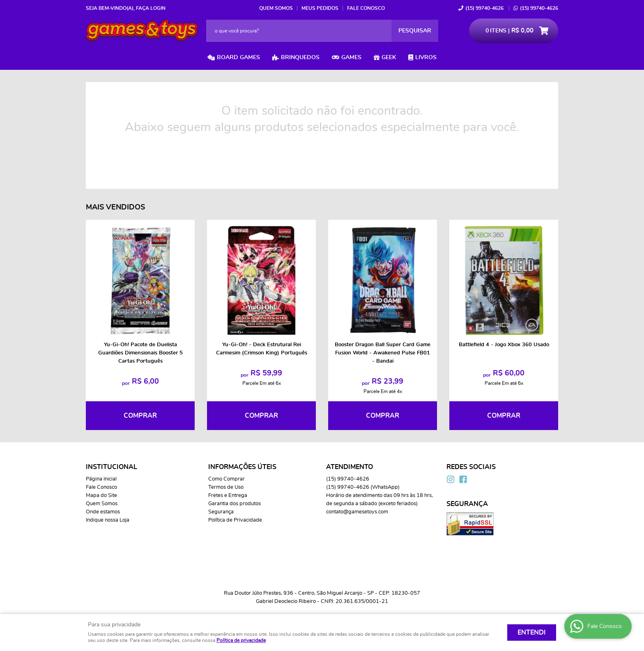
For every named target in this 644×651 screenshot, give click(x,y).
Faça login (151, 8)
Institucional (112, 467)
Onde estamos (103, 512)
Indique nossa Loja (108, 520)
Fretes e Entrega (228, 496)
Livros (426, 58)
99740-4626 (484, 8)
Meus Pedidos (320, 8)
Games (351, 58)
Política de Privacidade (235, 520)
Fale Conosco (366, 8)
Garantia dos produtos (235, 504)
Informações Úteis (242, 467)
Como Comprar (227, 479)
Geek (389, 58)
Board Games (238, 58)
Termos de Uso (226, 487)
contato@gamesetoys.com (357, 512)
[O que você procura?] (415, 31)
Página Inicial (101, 479)
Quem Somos (276, 8)
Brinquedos (300, 58)
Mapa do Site (101, 496)
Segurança (221, 512)
